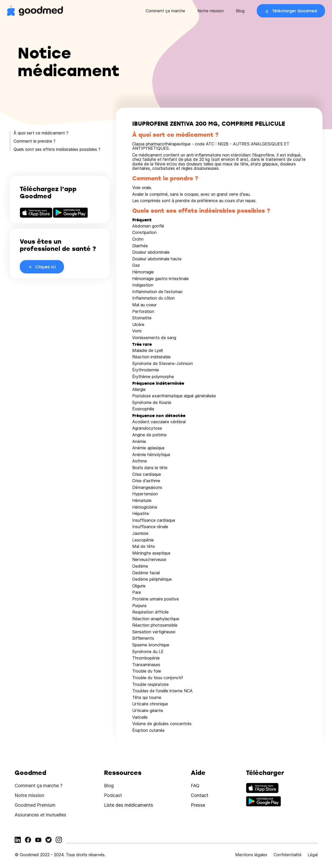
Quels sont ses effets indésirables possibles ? (57, 149)
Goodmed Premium (35, 805)
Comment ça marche (165, 11)
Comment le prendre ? (35, 141)
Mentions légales (251, 855)
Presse (198, 805)
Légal (313, 855)
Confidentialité (287, 855)
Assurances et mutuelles (40, 815)
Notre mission (211, 11)
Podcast (113, 795)
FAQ (195, 786)
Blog (240, 11)
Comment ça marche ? (39, 786)
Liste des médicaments (129, 805)
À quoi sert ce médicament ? (41, 133)
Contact (200, 795)
